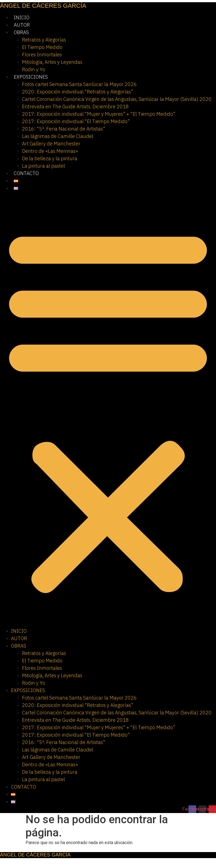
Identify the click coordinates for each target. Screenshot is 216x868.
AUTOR (22, 25)
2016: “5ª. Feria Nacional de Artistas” (64, 129)
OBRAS (21, 32)
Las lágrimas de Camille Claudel (58, 136)
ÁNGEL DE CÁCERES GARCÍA (43, 6)
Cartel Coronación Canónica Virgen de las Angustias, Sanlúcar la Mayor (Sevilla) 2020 (117, 99)
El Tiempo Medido (42, 47)
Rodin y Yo (34, 69)
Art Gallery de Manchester (51, 144)
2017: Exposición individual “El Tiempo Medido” (76, 121)
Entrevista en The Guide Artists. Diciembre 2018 (75, 107)
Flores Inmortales (42, 55)
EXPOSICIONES (31, 77)
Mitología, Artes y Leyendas (52, 62)
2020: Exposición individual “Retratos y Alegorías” (78, 92)
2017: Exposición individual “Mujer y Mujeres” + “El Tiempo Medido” (99, 114)
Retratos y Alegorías (44, 40)
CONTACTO (26, 173)
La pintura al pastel (43, 166)
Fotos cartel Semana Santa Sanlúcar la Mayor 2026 (79, 84)
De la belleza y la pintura (50, 158)
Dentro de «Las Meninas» (50, 151)
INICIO (22, 17)
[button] (108, 410)
